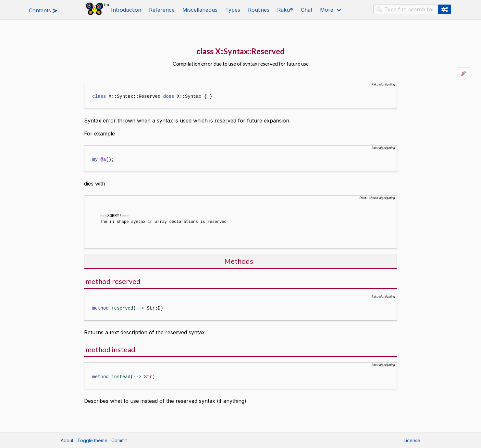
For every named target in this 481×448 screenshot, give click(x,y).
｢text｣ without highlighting (377, 198)
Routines (259, 10)
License (412, 440)
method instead (110, 349)
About (67, 440)
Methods (239, 260)
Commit (119, 440)
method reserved (113, 281)
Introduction (126, 10)
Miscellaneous (200, 10)
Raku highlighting (383, 84)
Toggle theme (92, 440)
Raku (285, 10)
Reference (162, 10)
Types (233, 10)
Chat (307, 10)
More (327, 10)
